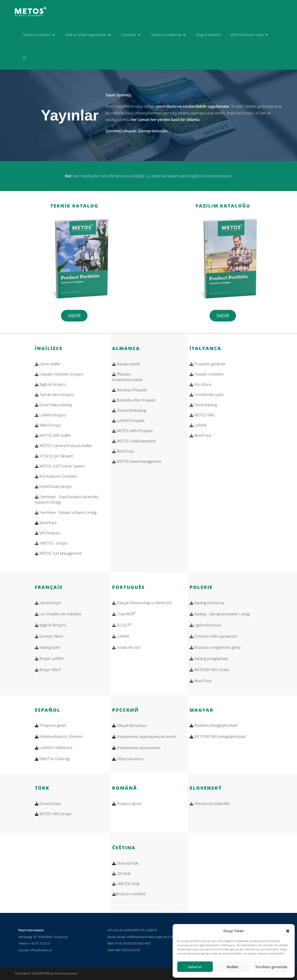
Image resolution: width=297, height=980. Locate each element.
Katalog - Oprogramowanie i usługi (220, 614)
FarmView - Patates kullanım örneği (66, 513)
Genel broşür (48, 603)
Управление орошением (138, 748)
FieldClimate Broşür (53, 487)
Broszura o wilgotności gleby (215, 647)
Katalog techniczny (207, 603)
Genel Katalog (203, 405)
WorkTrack (48, 523)
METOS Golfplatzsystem (134, 441)
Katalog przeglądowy (209, 659)
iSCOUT (122, 625)
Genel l (48, 364)
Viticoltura (200, 384)
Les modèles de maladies (58, 614)
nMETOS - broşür (51, 543)
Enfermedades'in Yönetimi (61, 737)
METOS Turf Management (58, 553)
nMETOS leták (126, 884)
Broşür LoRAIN (49, 659)
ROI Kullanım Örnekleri (56, 476)
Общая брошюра (131, 725)
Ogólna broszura (205, 625)
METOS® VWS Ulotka (209, 670)
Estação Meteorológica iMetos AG (142, 603)
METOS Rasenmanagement (137, 461)
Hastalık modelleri (207, 374)
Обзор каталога (129, 759)
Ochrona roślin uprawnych (213, 636)
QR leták (121, 873)
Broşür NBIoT (48, 670)
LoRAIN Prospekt (128, 421)
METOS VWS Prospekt (132, 431)
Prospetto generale (208, 364)
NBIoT (48, 425)
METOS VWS (202, 415)
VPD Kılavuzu (48, 533)
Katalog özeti (47, 647)
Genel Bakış (53, 405)
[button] (288, 931)
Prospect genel (129, 804)
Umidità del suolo (207, 395)
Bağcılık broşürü (50, 384)
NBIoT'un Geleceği (54, 759)
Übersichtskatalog (129, 410)
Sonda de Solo (126, 647)
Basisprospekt (126, 364)
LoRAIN (198, 425)
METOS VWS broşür (55, 814)
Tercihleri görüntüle (271, 967)
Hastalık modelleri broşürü (59, 374)
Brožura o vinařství (129, 894)
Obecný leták (127, 863)
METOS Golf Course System (60, 466)
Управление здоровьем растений (146, 737)
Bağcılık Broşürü (50, 625)
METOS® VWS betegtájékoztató (220, 737)
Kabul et (195, 967)
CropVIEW (124, 614)
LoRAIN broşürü (50, 415)
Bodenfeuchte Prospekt (134, 400)
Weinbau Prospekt (129, 390)
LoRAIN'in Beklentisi (55, 748)
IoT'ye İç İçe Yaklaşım (54, 456)
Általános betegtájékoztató (215, 725)
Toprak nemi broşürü (54, 395)
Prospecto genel (52, 725)
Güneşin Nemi (49, 636)
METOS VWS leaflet (53, 435)
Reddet (233, 967)
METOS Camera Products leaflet (63, 446)
